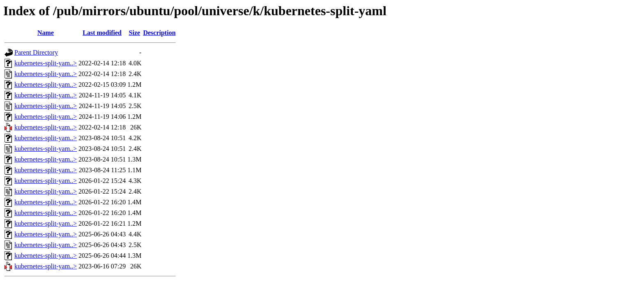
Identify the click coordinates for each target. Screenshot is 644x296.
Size (135, 33)
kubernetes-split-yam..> (46, 63)
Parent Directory (36, 52)
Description (159, 33)
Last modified (102, 33)
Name (46, 33)
